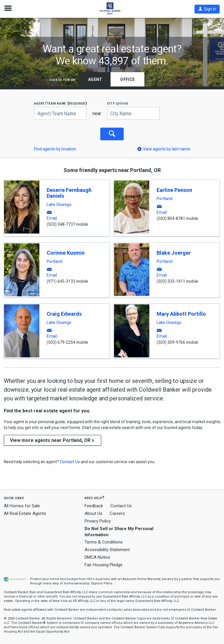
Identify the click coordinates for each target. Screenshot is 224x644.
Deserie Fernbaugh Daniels (69, 193)
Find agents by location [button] (55, 149)
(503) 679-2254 (61, 342)
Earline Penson (174, 190)
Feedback (94, 506)
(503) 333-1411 (171, 281)
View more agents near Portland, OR (52, 440)
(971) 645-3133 (61, 281)
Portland (164, 199)
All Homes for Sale (22, 506)
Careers (117, 513)
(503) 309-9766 (171, 342)
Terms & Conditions (104, 542)
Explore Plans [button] (102, 583)
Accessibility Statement (107, 550)
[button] (207, 9)
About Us (93, 513)
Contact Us (121, 506)
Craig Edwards (64, 314)
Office (127, 79)
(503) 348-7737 (61, 224)
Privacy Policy (98, 521)
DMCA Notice (97, 557)
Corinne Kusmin (66, 253)
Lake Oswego (59, 204)
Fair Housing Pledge (104, 565)
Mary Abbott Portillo (181, 314)
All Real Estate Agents (25, 513)
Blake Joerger (174, 253)
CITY (118, 103)
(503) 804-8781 (171, 218)
